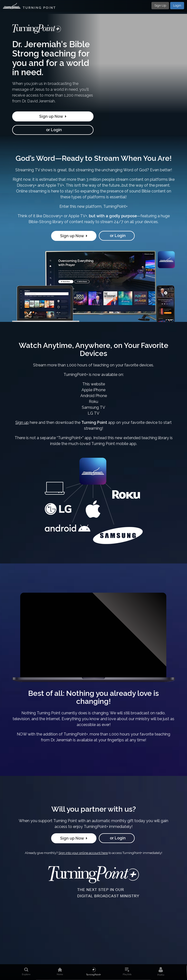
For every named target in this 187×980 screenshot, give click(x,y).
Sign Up (160, 5)
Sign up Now (53, 116)
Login (177, 5)
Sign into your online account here (83, 853)
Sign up (22, 422)
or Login (53, 130)
